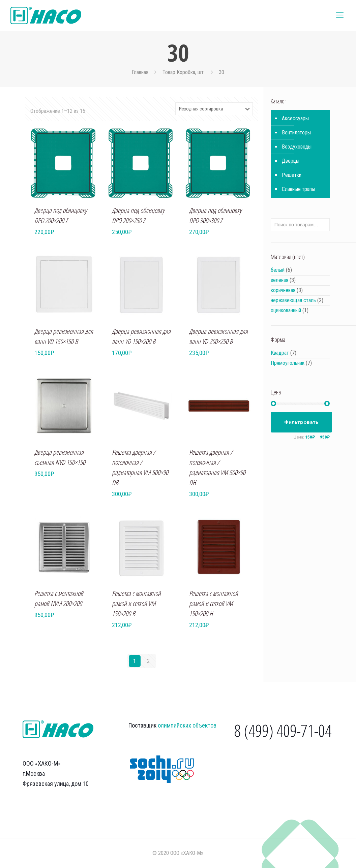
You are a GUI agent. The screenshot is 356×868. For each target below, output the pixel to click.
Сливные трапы (299, 189)
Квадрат (280, 353)
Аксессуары (295, 118)
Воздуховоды (297, 147)
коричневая (283, 290)
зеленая (279, 280)
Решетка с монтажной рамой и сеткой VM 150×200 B (136, 603)
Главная (140, 72)
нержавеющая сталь (293, 300)
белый (278, 270)
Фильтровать (301, 422)
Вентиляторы (296, 133)
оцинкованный (286, 310)
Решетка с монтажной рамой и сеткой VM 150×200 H (214, 603)
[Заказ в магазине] (214, 109)
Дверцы (291, 161)
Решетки (292, 175)
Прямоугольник (288, 363)
